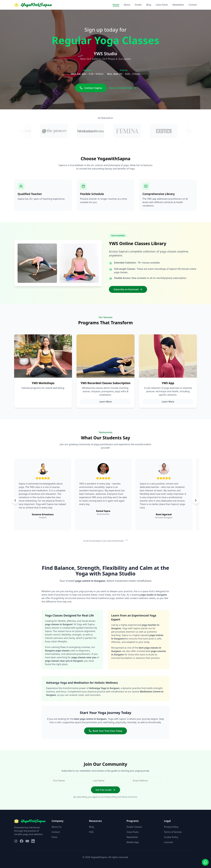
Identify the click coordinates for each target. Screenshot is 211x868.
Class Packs (162, 5)
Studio (138, 5)
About (127, 5)
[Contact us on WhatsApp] (205, 862)
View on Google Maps (122, 88)
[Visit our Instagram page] (16, 841)
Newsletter (178, 5)
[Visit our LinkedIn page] (33, 841)
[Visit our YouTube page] (27, 841)
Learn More (106, 402)
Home (116, 5)
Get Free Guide (105, 790)
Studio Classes (134, 827)
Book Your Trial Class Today (105, 731)
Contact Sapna (91, 88)
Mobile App (133, 842)
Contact (193, 5)
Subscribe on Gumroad (128, 289)
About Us (56, 827)
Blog (149, 5)
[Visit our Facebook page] (22, 841)
